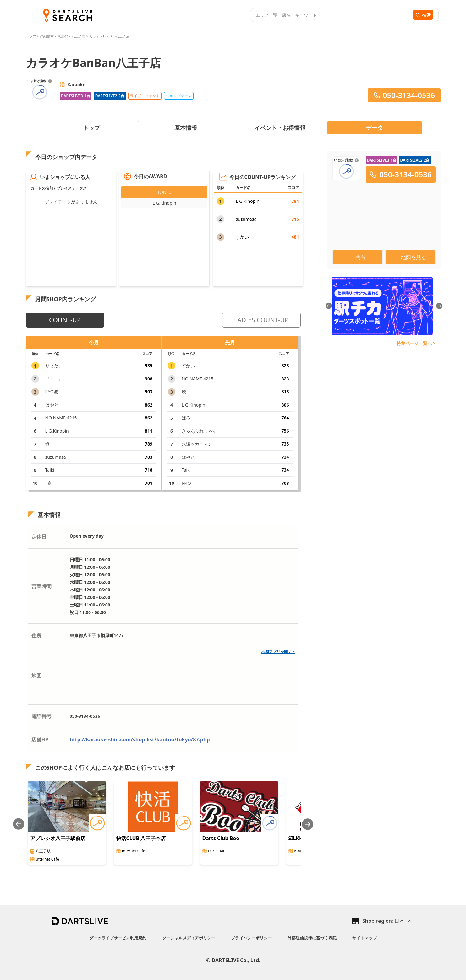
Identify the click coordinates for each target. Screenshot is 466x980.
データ (375, 128)
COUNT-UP (65, 320)
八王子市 (79, 36)
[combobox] (331, 15)
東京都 (63, 36)
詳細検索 (47, 36)
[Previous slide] (19, 824)
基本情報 (186, 128)
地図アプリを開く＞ (278, 652)
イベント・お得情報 (280, 128)
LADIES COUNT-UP (261, 320)
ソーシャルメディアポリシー (189, 938)
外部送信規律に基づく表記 (312, 938)
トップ (31, 36)
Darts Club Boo (221, 838)
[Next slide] (308, 824)
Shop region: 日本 (383, 921)
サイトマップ (365, 938)
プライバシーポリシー (251, 938)
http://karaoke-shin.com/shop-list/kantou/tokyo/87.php (140, 739)
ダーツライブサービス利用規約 (118, 938)
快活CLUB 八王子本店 (141, 838)
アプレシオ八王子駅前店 (58, 838)
